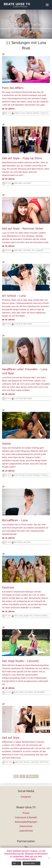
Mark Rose (44, 762)
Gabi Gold (18, 183)
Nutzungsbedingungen (26, 822)
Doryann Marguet (33, 475)
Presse (26, 813)
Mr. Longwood (37, 250)
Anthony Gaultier (33, 113)
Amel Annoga (19, 475)
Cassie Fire (45, 113)
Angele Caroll (19, 113)
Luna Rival (27, 183)
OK (14, 863)
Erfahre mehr (29, 863)
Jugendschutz (26, 831)
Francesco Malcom (42, 616)
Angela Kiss (28, 616)
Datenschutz (26, 826)
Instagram (26, 797)
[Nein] (49, 858)
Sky (26, 847)
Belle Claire (19, 692)
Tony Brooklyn (39, 692)
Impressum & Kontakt (26, 818)
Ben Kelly (18, 542)
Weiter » (32, 776)
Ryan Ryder (28, 324)
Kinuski (26, 762)
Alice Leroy (18, 616)
